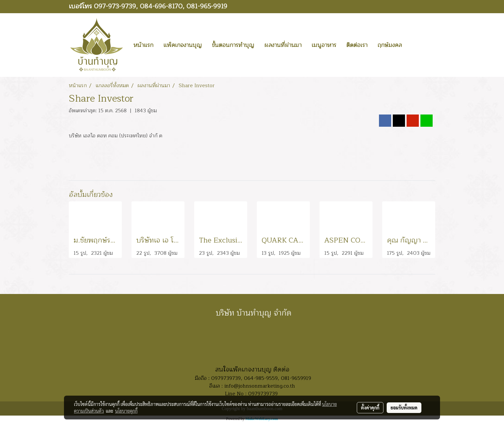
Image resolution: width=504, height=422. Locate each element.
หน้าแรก (143, 45)
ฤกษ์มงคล (390, 45)
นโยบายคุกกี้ (126, 411)
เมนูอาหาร (324, 45)
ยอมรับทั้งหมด (404, 408)
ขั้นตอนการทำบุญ (233, 45)
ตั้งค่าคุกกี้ (370, 408)
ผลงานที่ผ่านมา (283, 45)
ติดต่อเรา (357, 45)
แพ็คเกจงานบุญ (183, 45)
